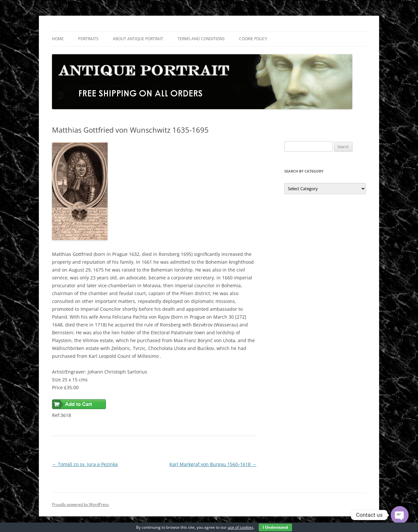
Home (58, 39)
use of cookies (241, 527)
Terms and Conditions (201, 39)
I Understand (275, 527)
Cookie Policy (253, 39)
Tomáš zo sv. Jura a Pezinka (85, 464)
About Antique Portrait (138, 39)
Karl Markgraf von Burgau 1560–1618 (213, 464)
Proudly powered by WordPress (80, 504)
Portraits (88, 39)
